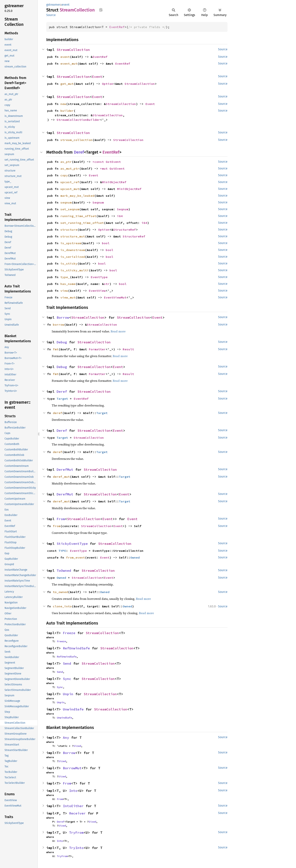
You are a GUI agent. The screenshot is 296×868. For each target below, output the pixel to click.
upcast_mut (70, 189)
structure (69, 230)
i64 (120, 216)
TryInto (76, 848)
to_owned (60, 592)
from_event (76, 557)
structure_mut (73, 236)
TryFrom (76, 832)
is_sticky (69, 263)
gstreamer (53, 5)
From (61, 519)
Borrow (63, 317)
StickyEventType (72, 544)
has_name (68, 284)
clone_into (62, 606)
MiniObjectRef (114, 182)
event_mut (69, 64)
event (66, 5)
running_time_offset (78, 216)
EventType (99, 277)
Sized (77, 746)
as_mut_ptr (70, 168)
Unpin (68, 694)
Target (62, 399)
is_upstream (71, 243)
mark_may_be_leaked (77, 196)
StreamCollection (73, 50)
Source (51, 15)
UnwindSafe (73, 709)
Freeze (69, 633)
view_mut (68, 297)
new (63, 104)
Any (66, 737)
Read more (118, 331)
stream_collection (76, 140)
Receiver (77, 813)
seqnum (66, 202)
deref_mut (61, 477)
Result (128, 349)
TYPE (62, 551)
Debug (62, 342)
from (57, 526)
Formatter (97, 349)
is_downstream (73, 250)
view (64, 291)
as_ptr (66, 162)
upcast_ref (70, 182)
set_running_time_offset (82, 223)
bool (106, 243)
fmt (56, 349)
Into (73, 791)
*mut (105, 168)
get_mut (67, 84)
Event (97, 77)
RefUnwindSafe (76, 648)
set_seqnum (70, 209)
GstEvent (113, 162)
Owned (135, 557)
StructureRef (125, 230)
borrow (59, 325)
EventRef (117, 27)
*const (99, 162)
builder (67, 111)
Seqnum (98, 202)
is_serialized (73, 257)
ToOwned (64, 571)
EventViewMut (115, 297)
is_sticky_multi (75, 270)
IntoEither (73, 806)
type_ (65, 277)
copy (64, 175)
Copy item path (101, 10)
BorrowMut (72, 768)
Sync (67, 679)
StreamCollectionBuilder (78, 120)
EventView (97, 291)
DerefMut (65, 470)
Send (67, 663)
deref (58, 413)
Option (108, 84)
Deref (79, 152)
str (107, 284)
